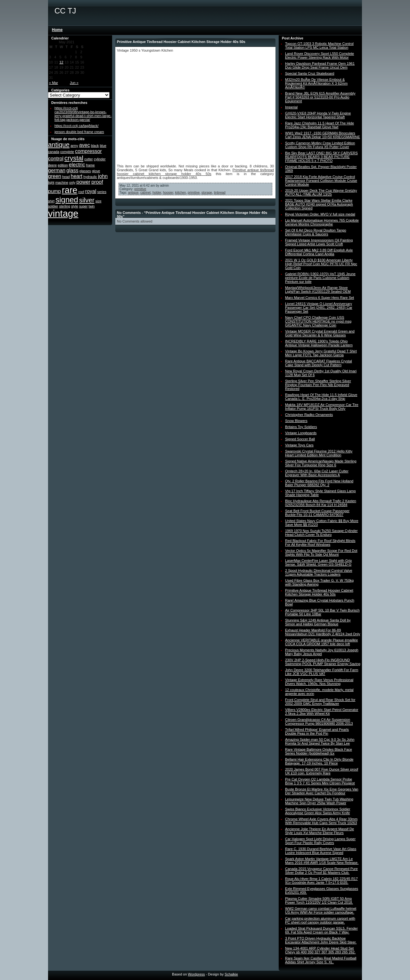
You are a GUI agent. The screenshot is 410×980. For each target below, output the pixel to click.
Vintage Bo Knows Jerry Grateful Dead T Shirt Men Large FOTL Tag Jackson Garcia (321, 353)
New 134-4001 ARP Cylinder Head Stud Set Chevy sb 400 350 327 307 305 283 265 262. (320, 950)
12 (61, 62)
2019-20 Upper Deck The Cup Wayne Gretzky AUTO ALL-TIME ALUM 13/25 (321, 192)
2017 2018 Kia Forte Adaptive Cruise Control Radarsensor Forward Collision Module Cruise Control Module (321, 181)
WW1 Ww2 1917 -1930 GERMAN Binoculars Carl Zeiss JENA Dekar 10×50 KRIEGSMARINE (323, 135)
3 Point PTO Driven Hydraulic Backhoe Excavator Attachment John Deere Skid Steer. (321, 940)
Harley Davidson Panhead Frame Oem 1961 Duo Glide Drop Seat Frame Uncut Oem (320, 65)
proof (97, 182)
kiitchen (181, 193)
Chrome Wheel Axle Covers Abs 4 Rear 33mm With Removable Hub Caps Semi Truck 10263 (321, 821)
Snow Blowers (296, 421)
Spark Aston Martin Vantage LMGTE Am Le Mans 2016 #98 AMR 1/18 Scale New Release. (322, 861)
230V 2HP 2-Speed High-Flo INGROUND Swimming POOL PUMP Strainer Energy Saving (323, 662)
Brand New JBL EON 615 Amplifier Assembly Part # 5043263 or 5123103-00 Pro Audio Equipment (320, 97)
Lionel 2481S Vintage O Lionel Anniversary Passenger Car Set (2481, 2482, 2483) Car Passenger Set (319, 308)
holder (157, 193)
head (66, 177)
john (103, 176)
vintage (63, 213)
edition (63, 165)
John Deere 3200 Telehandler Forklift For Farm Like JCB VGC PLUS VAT (322, 672)
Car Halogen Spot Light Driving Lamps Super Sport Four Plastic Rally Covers (320, 841)
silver (87, 200)
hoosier (168, 193)
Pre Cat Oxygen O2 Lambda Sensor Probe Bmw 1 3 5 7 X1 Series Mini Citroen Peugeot (320, 781)
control (56, 159)
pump (54, 191)
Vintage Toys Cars (299, 445)
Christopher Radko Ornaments (309, 415)
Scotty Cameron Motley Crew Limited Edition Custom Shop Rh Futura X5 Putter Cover (320, 145)
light (51, 182)
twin (92, 206)
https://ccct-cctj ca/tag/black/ (77, 126)
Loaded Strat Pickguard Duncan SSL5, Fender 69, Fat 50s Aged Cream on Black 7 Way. (321, 930)
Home (57, 30)
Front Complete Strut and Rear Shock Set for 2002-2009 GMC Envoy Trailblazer (320, 702)
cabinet (145, 193)
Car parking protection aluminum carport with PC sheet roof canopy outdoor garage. (320, 920)
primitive (140, 189)
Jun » (74, 83)
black (95, 146)
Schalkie (231, 974)
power (84, 182)
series (102, 192)
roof (81, 192)
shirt (51, 201)
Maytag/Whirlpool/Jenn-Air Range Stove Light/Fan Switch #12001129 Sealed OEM (318, 290)
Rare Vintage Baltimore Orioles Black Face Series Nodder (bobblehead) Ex (319, 751)
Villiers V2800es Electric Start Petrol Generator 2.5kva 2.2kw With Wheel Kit (322, 712)
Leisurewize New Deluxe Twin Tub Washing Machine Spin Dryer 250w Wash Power (319, 801)
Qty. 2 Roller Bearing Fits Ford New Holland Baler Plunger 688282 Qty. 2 (319, 483)
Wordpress (197, 974)
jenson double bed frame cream (79, 132)
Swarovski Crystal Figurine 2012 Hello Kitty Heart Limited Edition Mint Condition (319, 453)
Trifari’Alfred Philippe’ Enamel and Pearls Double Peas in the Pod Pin (317, 731)
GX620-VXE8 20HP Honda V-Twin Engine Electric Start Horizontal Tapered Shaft (318, 115)
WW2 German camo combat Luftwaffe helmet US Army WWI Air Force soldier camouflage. (321, 910)
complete (67, 152)
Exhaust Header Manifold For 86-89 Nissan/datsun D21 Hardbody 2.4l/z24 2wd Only (323, 632)
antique (59, 144)
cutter (89, 159)
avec (85, 145)
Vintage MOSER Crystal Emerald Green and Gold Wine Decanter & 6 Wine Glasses (320, 333)
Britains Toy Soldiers (301, 427)
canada (54, 152)
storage (207, 193)
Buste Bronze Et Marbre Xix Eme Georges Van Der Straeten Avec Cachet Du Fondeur (322, 791)
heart (77, 176)
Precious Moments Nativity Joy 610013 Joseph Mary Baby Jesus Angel (322, 652)
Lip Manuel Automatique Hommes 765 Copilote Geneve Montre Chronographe (322, 222)
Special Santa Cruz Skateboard (310, 73)
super (83, 206)
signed (67, 200)
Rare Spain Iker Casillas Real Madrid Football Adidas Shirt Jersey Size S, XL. (321, 960)
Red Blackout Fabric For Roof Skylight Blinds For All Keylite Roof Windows (320, 543)
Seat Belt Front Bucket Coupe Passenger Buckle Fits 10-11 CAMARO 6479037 (317, 513)
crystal (74, 158)
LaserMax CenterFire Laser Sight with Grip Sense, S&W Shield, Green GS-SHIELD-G (318, 562)
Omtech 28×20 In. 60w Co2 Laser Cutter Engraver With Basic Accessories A (317, 473)
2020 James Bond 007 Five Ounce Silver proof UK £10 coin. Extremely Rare (322, 771)
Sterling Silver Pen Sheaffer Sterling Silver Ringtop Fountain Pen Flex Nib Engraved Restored (318, 385)
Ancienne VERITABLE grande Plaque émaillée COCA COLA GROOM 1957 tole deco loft (321, 642)
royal (91, 191)
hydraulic (90, 177)
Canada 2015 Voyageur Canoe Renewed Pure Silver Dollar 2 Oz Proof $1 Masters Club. (321, 871)
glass (72, 170)
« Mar (53, 83)
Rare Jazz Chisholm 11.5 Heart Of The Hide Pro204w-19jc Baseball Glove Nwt (320, 125)
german (57, 170)
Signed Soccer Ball (300, 439)
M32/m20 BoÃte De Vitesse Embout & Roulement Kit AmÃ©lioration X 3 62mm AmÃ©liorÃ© (316, 83)
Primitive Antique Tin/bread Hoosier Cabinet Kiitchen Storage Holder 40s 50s (319, 592)
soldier (53, 206)
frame (90, 165)
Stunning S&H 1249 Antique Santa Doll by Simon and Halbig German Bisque (318, 622)
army (74, 146)
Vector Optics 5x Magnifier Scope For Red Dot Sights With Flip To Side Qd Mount (321, 553)
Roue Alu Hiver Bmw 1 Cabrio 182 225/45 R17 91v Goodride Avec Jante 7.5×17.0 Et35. (321, 881)
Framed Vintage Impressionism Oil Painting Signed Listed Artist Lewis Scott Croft (319, 242)
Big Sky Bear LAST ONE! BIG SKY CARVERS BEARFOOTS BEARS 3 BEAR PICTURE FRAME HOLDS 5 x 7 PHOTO (321, 157)
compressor (88, 151)
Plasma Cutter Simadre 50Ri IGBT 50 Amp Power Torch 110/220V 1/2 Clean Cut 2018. (319, 900)
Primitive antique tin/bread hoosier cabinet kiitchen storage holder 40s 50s (195, 172)
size (98, 201)
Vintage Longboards (301, 433)
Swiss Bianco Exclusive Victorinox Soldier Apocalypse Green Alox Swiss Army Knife (318, 811)
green (55, 176)
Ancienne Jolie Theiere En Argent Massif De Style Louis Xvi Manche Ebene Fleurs (320, 831)
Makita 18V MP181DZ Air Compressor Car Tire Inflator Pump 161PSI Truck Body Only (322, 407)
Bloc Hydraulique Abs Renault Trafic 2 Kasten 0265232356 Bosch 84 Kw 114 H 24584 (321, 503)
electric (77, 165)
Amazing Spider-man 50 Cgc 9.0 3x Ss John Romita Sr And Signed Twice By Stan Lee (320, 741)
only (72, 182)
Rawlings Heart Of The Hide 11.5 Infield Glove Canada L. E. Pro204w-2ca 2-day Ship (321, 397)
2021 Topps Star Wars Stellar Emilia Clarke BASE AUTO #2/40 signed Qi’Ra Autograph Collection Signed (319, 204)
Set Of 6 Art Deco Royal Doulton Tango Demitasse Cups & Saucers (316, 232)
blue (103, 146)
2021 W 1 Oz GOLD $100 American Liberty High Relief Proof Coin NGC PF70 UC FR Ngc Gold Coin (321, 264)
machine (62, 182)
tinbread (220, 193)
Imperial (291, 107)
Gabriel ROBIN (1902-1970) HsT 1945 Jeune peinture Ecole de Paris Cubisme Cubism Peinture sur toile (320, 278)
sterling (64, 206)
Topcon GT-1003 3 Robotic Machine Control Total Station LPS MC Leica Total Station (319, 46)
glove (96, 171)
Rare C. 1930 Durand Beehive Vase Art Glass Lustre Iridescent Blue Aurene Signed (321, 851)
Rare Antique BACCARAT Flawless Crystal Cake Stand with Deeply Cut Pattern (319, 363)
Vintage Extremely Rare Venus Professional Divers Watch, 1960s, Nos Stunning (319, 682)
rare (70, 190)
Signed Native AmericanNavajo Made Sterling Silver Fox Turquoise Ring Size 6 (321, 463)
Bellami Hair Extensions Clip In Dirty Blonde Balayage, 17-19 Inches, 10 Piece (319, 761)
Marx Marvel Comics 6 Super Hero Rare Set (320, 298)
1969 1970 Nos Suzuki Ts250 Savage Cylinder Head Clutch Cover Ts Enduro (321, 533)
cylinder (100, 159)
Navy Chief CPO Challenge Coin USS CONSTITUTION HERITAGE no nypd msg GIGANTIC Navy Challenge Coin (318, 321)
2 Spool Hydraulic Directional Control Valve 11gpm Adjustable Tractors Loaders (319, 572)
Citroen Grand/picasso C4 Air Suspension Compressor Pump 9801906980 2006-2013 (319, 722)
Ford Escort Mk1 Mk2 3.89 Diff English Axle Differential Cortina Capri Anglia (319, 252)
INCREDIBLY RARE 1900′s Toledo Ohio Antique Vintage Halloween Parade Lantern (319, 343)
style (75, 206)
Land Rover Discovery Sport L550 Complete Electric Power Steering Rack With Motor (320, 55)
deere (52, 165)
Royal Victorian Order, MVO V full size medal (320, 214)
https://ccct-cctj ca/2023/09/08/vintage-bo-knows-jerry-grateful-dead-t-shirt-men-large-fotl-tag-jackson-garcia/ (83, 114)
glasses (85, 171)
